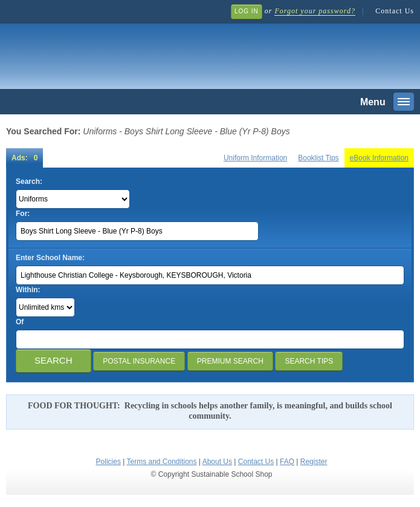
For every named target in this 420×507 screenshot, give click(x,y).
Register (314, 462)
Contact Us (395, 11)
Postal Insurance (139, 361)
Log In (247, 11)
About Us (217, 462)
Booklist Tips (318, 158)
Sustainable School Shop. (187, 49)
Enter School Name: (50, 258)
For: (23, 214)
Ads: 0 (24, 158)
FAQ (287, 462)
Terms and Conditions (161, 462)
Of (20, 322)
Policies (108, 462)
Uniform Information (255, 158)
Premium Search (230, 361)
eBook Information (379, 158)
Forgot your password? (315, 11)
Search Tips (309, 361)
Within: (28, 290)
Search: (29, 182)
